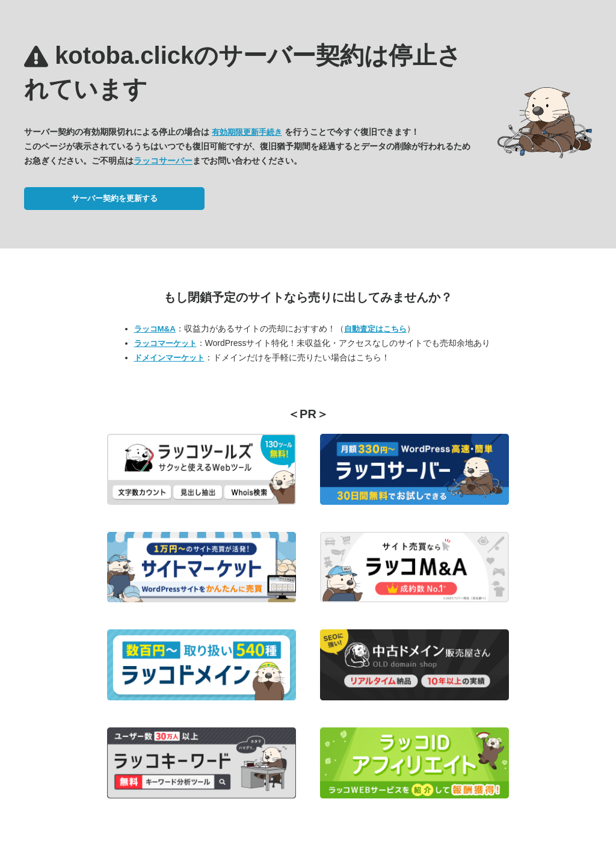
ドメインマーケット (169, 358)
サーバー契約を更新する (115, 198)
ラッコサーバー (163, 161)
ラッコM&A (155, 329)
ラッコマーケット (165, 343)
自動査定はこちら (375, 329)
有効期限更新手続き (247, 132)
